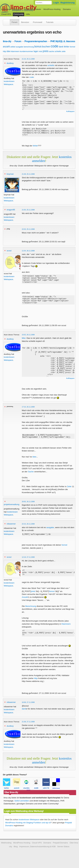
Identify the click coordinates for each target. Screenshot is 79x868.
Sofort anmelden (22, 810)
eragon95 (11, 211)
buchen (46, 47)
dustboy (10, 63)
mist (41, 51)
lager (36, 51)
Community (19, 14)
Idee (34, 463)
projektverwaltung (12, 511)
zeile (63, 51)
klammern (15, 51)
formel (72, 47)
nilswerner (11, 530)
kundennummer (27, 51)
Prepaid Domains (60, 852)
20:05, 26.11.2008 (28, 508)
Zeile (69, 493)
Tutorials (50, 22)
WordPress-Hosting (52, 9)
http (5, 51)
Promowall (38, 22)
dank (61, 47)
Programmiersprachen (36, 41)
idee (8, 51)
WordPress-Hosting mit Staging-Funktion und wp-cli (28, 832)
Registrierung (68, 3)
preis (46, 51)
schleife (58, 51)
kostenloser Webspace (11, 9)
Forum (15, 22)
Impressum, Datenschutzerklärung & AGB (37, 856)
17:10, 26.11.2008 (28, 412)
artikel (13, 47)
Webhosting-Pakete (32, 9)
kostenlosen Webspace (29, 829)
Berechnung (31, 614)
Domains (67, 9)
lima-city (7, 41)
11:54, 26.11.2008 (28, 252)
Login (56, 3)
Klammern (66, 632)
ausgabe (20, 47)
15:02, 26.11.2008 (28, 340)
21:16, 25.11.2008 (28, 59)
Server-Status (63, 856)
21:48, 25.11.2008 (28, 176)
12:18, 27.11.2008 (28, 564)
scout (9, 252)
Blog (16, 856)
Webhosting (6, 852)
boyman (10, 176)
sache (52, 51)
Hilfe (28, 14)
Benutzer (25, 22)
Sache (31, 478)
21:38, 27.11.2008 (28, 731)
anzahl (6, 47)
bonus (38, 46)
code (55, 46)
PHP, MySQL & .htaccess (63, 41)
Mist (24, 343)
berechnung (29, 47)
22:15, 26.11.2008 (28, 530)
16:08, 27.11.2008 (28, 711)
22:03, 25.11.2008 (28, 231)
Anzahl (25, 605)
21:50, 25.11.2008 (28, 211)
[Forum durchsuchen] (43, 3)
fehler (67, 47)
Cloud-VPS (6, 14)
